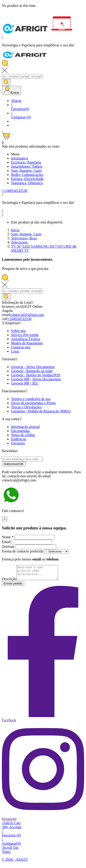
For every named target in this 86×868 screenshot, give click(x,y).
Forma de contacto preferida (23, 551)
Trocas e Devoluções (26, 407)
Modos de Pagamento (27, 343)
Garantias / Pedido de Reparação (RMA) (41, 411)
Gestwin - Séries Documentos (33, 367)
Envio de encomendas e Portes (33, 403)
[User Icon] (11, 90)
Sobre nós (18, 331)
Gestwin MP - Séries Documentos (36, 379)
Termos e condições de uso (31, 399)
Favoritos (18, 443)
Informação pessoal (25, 427)
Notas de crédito (23, 435)
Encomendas (20, 431)
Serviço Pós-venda (25, 335)
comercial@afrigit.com (27, 315)
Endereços (19, 439)
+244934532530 (19, 319)
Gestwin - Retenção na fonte (32, 371)
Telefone (8, 547)
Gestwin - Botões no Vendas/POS (36, 375)
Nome (8, 537)
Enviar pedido (13, 586)
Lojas (15, 351)
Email (6, 542)
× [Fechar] (5, 519)
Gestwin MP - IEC (25, 383)
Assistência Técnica (26, 339)
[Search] (22, 76)
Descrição (9, 582)
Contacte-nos (21, 347)
